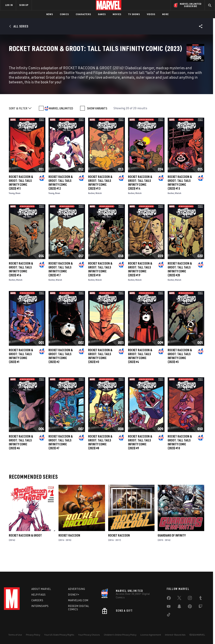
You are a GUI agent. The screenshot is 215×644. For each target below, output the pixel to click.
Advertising (77, 589)
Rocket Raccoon (69, 552)
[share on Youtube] (169, 607)
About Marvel (41, 589)
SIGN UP (24, 5)
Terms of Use (15, 635)
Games (102, 14)
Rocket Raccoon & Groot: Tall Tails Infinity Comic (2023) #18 (100, 286)
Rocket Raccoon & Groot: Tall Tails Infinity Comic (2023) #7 (61, 459)
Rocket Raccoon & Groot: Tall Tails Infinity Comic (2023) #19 (140, 286)
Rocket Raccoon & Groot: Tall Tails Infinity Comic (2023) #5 (180, 373)
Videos (151, 14)
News (50, 14)
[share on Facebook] (169, 599)
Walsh (99, 210)
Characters (83, 14)
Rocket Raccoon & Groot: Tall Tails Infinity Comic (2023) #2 (61, 373)
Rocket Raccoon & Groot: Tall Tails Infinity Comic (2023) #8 (100, 459)
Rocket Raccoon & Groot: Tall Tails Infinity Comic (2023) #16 (21, 286)
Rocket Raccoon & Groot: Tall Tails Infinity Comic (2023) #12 (61, 200)
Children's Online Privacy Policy (120, 635)
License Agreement (151, 635)
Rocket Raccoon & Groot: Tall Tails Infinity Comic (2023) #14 (140, 200)
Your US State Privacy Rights (59, 635)
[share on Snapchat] (179, 607)
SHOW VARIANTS (97, 125)
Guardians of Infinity (172, 552)
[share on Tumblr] (200, 599)
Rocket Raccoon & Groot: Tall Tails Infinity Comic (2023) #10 (180, 459)
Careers (37, 600)
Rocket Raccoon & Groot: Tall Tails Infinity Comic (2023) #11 (21, 200)
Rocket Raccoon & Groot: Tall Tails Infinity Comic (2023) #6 (21, 459)
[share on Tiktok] (169, 615)
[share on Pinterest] (190, 607)
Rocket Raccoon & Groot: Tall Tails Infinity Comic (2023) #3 (100, 373)
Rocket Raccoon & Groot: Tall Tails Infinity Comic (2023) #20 (180, 286)
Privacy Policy (33, 635)
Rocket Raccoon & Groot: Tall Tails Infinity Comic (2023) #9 (140, 459)
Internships (40, 606)
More (165, 14)
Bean (18, 210)
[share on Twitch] (200, 607)
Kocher (91, 210)
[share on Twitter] (179, 599)
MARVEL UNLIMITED (61, 125)
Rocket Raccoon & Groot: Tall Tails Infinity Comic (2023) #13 (100, 200)
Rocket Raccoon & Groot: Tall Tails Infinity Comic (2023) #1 (21, 373)
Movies (117, 14)
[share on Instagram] (190, 599)
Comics (64, 14)
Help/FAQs (39, 595)
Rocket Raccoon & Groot (25, 552)
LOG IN (9, 5)
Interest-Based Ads (175, 635)
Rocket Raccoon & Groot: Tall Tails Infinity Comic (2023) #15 (180, 200)
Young (12, 210)
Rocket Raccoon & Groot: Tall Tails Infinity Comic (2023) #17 (61, 286)
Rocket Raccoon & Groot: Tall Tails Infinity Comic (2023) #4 (140, 373)
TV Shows (134, 14)
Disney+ (74, 595)
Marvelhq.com (78, 600)
